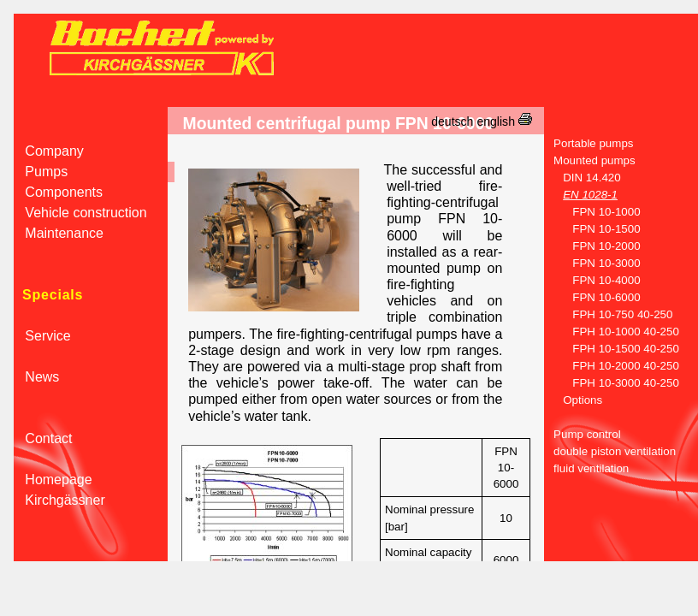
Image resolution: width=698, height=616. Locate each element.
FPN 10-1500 (592, 229)
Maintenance (59, 233)
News (36, 377)
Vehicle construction (80, 213)
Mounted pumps (590, 160)
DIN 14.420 (583, 178)
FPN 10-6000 (592, 297)
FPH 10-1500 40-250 (612, 349)
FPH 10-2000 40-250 (612, 366)
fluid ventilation (586, 468)
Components (58, 192)
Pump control (583, 434)
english (496, 121)
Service (42, 336)
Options (573, 400)
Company (49, 151)
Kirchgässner (59, 500)
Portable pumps (589, 143)
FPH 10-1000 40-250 (612, 332)
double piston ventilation (610, 451)
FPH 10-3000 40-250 (612, 383)
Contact (43, 438)
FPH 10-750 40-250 (608, 314)
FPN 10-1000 (592, 212)
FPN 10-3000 (592, 263)
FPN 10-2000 (592, 246)
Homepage (53, 480)
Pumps (41, 172)
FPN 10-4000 (592, 280)
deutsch (452, 121)
